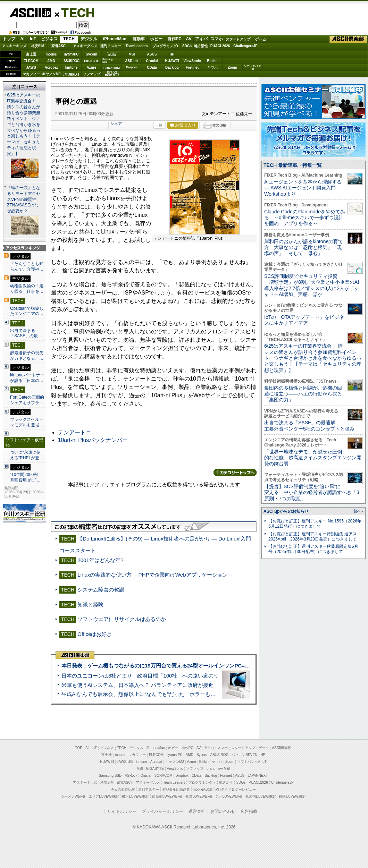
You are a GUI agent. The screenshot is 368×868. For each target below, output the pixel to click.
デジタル (89, 39)
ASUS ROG (71, 61)
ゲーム (261, 39)
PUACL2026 (220, 46)
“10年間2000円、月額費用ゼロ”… (26, 477)
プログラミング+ (166, 46)
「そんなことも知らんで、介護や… (27, 266)
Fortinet (192, 67)
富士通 (31, 54)
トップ (9, 39)
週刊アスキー (111, 46)
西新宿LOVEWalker (167, 796)
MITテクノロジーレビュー (236, 789)
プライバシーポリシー (162, 811)
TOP (79, 748)
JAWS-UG (125, 762)
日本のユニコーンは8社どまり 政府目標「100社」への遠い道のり (140, 676)
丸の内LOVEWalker (261, 796)
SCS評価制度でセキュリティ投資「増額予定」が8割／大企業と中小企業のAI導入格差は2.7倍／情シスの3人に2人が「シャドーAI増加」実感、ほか (312, 285)
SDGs (187, 46)
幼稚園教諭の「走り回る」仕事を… (27, 289)
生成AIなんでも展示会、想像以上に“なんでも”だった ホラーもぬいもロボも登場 (157, 694)
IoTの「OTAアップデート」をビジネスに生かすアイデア (304, 320)
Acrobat (51, 67)
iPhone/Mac (115, 39)
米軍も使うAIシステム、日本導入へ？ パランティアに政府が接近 (137, 685)
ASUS (152, 54)
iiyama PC (175, 755)
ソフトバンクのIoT (253, 67)
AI (23, 39)
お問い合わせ (223, 811)
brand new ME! (218, 769)
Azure (92, 67)
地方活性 (201, 46)
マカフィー (31, 74)
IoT (33, 39)
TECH (75, 12)
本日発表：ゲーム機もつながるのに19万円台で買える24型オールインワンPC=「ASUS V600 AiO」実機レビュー (193, 666)
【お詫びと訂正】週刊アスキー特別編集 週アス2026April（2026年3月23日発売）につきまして (313, 537)
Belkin (212, 61)
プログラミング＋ (202, 782)
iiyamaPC (71, 54)
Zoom (232, 67)
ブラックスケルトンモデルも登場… (27, 422)
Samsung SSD (110, 776)
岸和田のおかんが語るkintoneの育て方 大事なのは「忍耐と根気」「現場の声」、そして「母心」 (304, 248)
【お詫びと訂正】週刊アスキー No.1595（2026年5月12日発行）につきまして (315, 524)
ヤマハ (212, 67)
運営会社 (197, 811)
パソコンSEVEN (112, 54)
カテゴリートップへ (235, 473)
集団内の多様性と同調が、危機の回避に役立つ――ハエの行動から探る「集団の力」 (303, 394)
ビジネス (49, 39)
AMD (51, 61)
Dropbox (132, 67)
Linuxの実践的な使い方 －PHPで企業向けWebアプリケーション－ (155, 575)
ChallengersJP (245, 46)
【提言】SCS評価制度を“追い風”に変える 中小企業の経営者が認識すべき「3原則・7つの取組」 (312, 492)
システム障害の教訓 (101, 590)
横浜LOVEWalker (135, 796)
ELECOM (31, 61)
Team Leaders (174, 782)
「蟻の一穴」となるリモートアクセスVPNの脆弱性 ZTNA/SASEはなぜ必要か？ (24, 199)
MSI (132, 54)
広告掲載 (249, 811)
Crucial (152, 61)
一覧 (159, 125)
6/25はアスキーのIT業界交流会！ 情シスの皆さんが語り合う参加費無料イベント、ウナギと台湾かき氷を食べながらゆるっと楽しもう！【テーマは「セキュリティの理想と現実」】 (24, 124)
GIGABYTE (91, 61)
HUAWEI (172, 61)
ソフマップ (92, 74)
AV (189, 39)
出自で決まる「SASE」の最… (26, 333)
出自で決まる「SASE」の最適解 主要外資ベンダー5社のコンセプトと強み (309, 426)
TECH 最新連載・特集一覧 (293, 165)
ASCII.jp (30, 13)
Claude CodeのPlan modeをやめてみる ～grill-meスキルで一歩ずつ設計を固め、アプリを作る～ (305, 218)
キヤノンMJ (51, 74)
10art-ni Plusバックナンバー (93, 440)
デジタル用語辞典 (176, 789)
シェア (116, 124)
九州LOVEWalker (229, 796)
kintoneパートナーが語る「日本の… (27, 378)
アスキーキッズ (14, 46)
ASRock (132, 61)
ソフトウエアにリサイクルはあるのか (122, 619)
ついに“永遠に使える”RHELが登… (27, 455)
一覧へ (355, 511)
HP (172, 54)
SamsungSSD (107, 61)
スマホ (217, 39)
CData (152, 67)
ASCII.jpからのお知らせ (286, 511)
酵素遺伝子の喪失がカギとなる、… (27, 356)
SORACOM (164, 776)
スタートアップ (238, 39)
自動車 (139, 39)
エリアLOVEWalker (104, 796)
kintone (72, 67)
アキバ (201, 39)
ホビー (156, 39)
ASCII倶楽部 (349, 39)
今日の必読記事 (123, 789)
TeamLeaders (137, 46)
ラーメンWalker (73, 796)
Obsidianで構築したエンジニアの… (27, 311)
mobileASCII (203, 789)
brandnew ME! (112, 74)
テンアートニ (75, 432)
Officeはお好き (95, 634)
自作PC (174, 39)
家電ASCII (60, 46)
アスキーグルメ (85, 46)
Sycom (91, 54)
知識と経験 (90, 605)
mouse (51, 54)
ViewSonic (192, 61)
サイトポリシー (122, 811)
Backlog (172, 67)
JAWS (31, 67)
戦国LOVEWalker (292, 796)
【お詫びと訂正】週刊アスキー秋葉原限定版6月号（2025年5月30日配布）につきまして (313, 549)
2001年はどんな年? (100, 560)
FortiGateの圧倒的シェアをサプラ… (27, 400)
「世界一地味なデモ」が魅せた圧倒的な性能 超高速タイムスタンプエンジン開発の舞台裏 (313, 458)
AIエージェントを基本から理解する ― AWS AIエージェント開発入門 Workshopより (303, 188)
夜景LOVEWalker (199, 796)
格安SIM (38, 46)
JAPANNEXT (71, 74)
